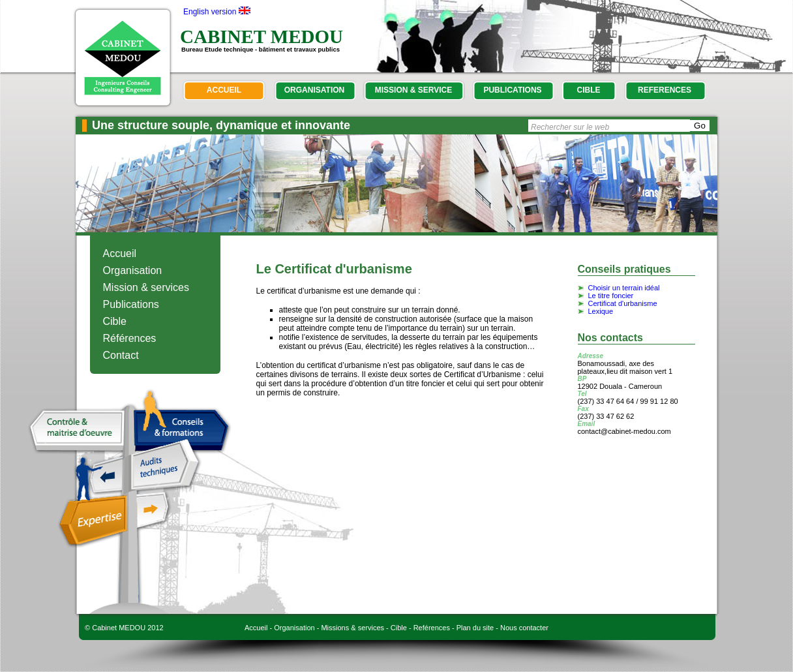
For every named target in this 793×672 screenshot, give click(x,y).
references (665, 90)
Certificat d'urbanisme (623, 303)
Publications (131, 304)
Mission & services (146, 287)
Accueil (120, 253)
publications (512, 90)
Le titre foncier (611, 296)
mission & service (413, 90)
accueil (224, 90)
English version (210, 12)
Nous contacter (524, 628)
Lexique (601, 311)
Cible (115, 321)
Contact (121, 355)
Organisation (133, 270)
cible (589, 90)
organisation (314, 90)
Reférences (432, 628)
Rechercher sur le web (570, 127)
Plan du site (475, 628)
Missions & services (352, 628)
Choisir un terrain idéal (624, 288)
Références (130, 338)
